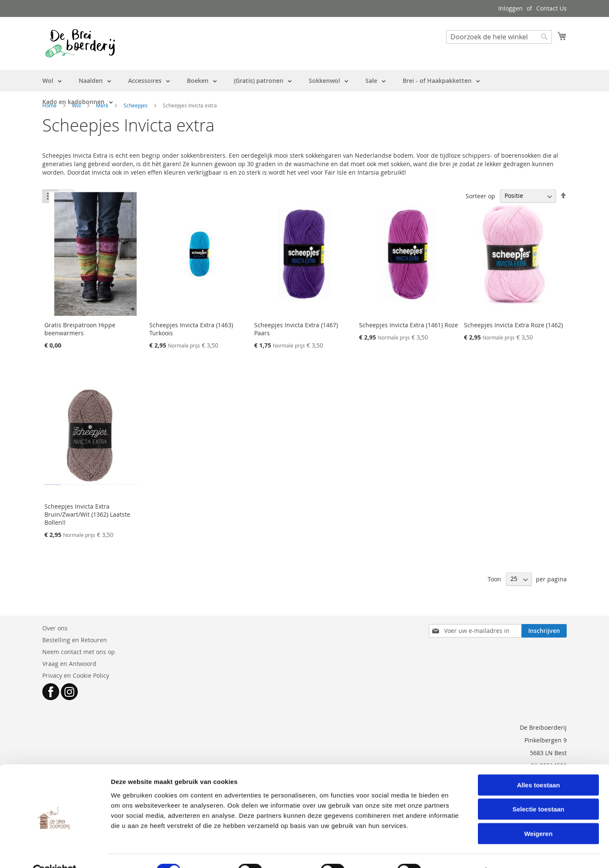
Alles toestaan (538, 765)
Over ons (55, 628)
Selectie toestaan (539, 790)
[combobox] (499, 37)
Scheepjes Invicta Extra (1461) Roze (409, 325)
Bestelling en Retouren (75, 640)
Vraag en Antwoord (69, 664)
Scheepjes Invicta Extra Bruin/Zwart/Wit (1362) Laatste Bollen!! (87, 514)
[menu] (304, 91)
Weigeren (538, 814)
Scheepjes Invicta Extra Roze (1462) (513, 325)
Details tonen (457, 851)
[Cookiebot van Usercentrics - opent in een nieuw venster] (55, 852)
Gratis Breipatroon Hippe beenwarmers (80, 329)
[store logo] (80, 43)
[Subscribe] (544, 631)
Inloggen (510, 8)
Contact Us (551, 8)
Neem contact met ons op (79, 652)
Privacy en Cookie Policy (76, 675)
